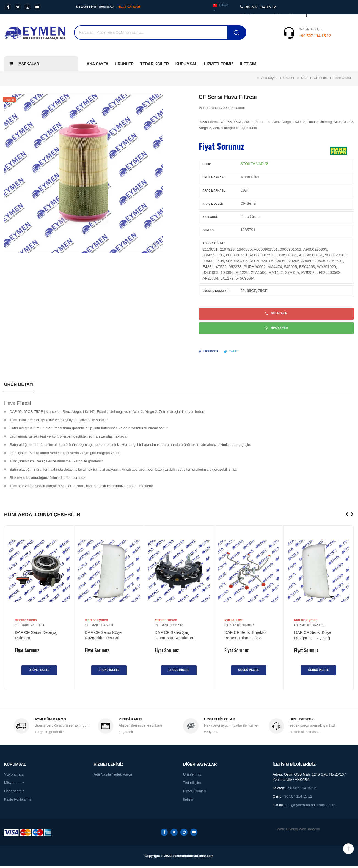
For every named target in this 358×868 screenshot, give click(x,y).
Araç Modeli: (213, 204)
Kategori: (210, 217)
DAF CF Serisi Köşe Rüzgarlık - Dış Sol (103, 637)
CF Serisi (248, 203)
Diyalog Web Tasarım (303, 831)
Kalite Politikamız (18, 802)
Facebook (209, 354)
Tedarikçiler (155, 64)
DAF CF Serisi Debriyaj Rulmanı (36, 637)
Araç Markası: (214, 191)
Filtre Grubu (250, 217)
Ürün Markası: (214, 177)
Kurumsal (186, 64)
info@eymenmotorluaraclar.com (310, 807)
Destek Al (344, 36)
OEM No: (209, 230)
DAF (244, 190)
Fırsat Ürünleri (194, 793)
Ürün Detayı (19, 386)
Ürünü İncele (39, 672)
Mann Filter (250, 177)
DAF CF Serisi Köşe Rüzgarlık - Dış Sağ (313, 637)
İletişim (248, 64)
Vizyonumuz (14, 776)
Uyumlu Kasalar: (216, 291)
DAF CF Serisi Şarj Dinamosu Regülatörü (174, 637)
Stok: (207, 164)
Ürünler (124, 64)
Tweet (231, 354)
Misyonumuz (14, 785)
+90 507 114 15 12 (281, 36)
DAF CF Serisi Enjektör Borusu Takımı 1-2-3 (246, 637)
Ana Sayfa (97, 64)
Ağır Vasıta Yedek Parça (113, 776)
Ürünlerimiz (192, 776)
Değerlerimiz (14, 793)
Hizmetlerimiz (219, 64)
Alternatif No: (214, 243)
